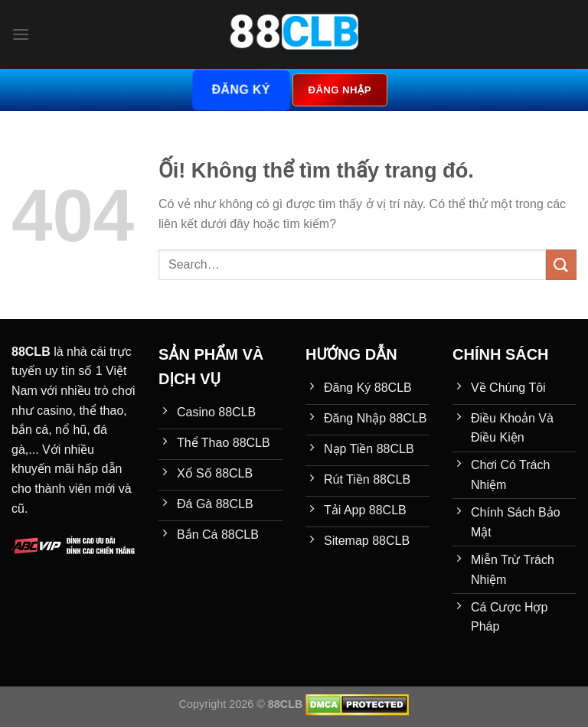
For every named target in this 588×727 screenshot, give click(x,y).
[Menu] (21, 34)
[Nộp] (561, 264)
